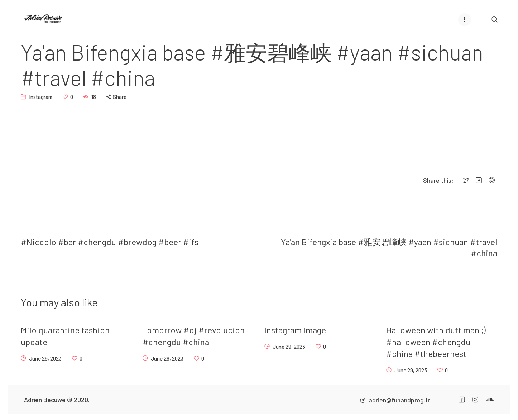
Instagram (41, 96)
